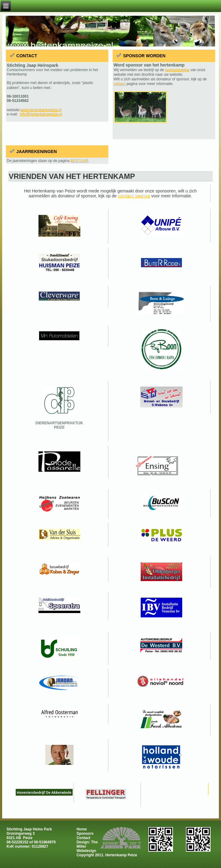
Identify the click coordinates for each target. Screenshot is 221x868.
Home (82, 829)
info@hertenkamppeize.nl (41, 114)
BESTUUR (79, 161)
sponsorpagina (177, 70)
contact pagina (134, 196)
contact (120, 84)
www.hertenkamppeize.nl (41, 110)
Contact (84, 838)
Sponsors (85, 834)
